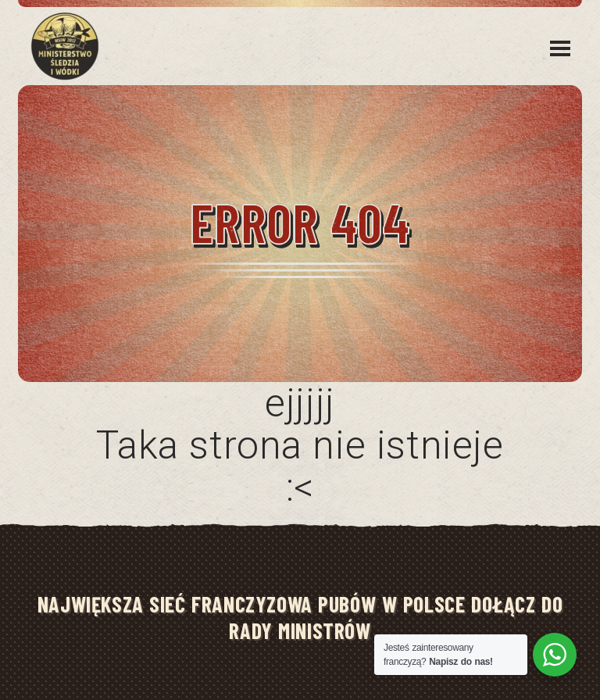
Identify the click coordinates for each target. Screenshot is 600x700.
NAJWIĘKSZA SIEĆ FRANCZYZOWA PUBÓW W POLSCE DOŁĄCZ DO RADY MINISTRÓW (300, 617)
